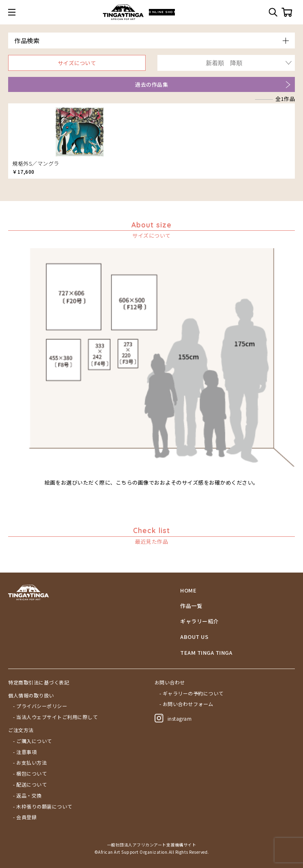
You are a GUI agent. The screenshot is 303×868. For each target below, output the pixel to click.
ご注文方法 (21, 730)
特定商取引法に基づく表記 (39, 682)
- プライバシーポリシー (40, 706)
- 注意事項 (25, 752)
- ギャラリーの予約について (192, 693)
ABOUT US (194, 637)
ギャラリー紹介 (199, 621)
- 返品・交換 (27, 796)
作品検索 (27, 40)
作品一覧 (191, 606)
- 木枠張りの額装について (43, 807)
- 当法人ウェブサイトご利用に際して (55, 717)
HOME (188, 590)
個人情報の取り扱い (31, 695)
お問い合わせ (170, 682)
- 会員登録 (25, 817)
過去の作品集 (151, 84)
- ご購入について (33, 741)
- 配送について (30, 785)
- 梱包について (30, 774)
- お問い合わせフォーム (186, 704)
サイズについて (77, 63)
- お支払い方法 (30, 763)
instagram (173, 718)
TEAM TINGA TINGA (206, 653)
